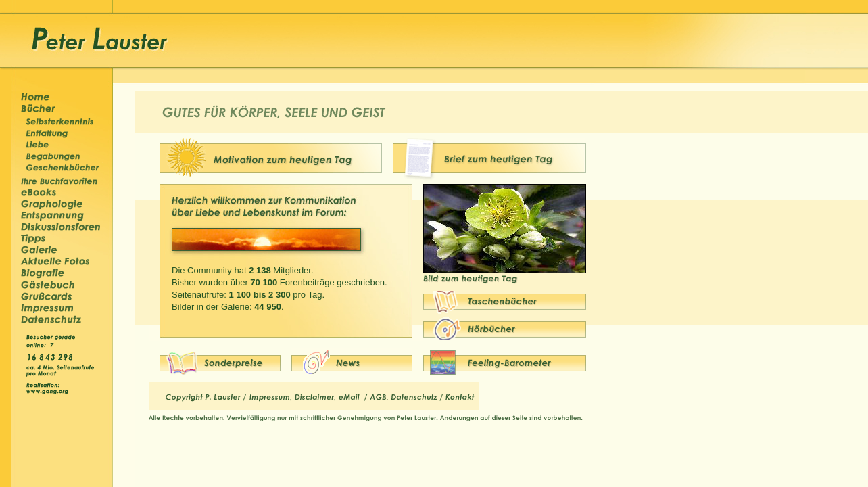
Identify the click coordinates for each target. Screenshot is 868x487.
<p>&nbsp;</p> (53, 344)
